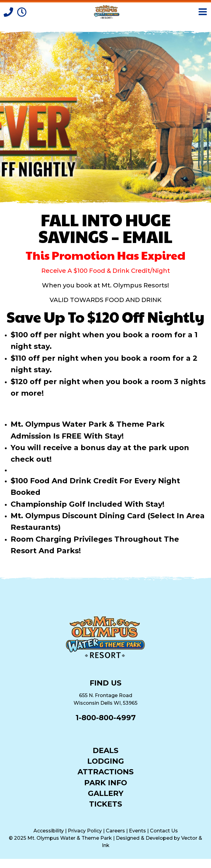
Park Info (106, 782)
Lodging (106, 761)
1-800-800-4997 (106, 718)
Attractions (105, 771)
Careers (115, 831)
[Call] (9, 12)
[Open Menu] (203, 12)
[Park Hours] (22, 12)
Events (137, 831)
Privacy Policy (85, 831)
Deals (105, 750)
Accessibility (49, 831)
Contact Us (164, 831)
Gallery (106, 793)
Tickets (105, 804)
